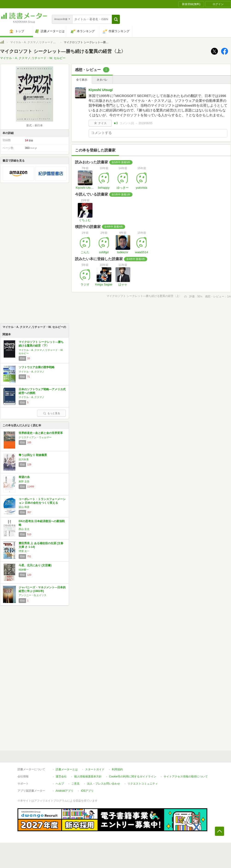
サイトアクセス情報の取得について (186, 777)
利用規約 (117, 769)
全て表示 (82, 80)
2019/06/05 (145, 123)
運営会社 (61, 777)
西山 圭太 (24, 529)
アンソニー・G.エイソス (33, 595)
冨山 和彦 (24, 507)
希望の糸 (24, 477)
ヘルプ (60, 784)
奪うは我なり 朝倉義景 (33, 455)
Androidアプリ (65, 791)
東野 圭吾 (24, 481)
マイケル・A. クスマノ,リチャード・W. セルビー (40, 42)
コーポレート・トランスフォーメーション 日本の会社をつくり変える (42, 501)
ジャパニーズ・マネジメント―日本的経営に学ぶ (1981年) (42, 589)
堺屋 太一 (24, 551)
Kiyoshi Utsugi (101, 90)
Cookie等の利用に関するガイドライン (133, 777)
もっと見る (52, 413)
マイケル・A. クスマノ (32, 372)
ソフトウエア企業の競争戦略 (37, 367)
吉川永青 (24, 459)
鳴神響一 (24, 570)
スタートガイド (95, 769)
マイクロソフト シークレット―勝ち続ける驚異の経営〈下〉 (41, 344)
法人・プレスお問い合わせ (104, 784)
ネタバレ (102, 80)
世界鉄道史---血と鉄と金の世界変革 (41, 433)
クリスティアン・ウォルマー (35, 437)
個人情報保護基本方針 (88, 777)
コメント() (127, 123)
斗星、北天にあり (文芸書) (35, 565)
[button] (116, 19)
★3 (116, 123)
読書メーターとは (67, 769)
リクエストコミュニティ (143, 784)
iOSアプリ (87, 791)
